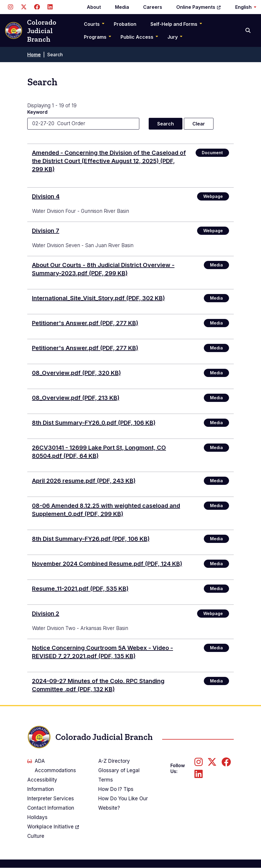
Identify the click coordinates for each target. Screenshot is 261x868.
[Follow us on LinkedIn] (50, 7)
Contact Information (51, 808)
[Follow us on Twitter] (24, 7)
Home (34, 55)
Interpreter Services (51, 799)
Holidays (37, 817)
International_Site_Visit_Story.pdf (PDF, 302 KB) (98, 298)
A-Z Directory (114, 761)
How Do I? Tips (116, 789)
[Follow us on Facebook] (37, 7)
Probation (125, 24)
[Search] (249, 30)
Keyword (37, 112)
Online (199, 7)
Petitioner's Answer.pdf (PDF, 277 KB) (85, 323)
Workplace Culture (53, 830)
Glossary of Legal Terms (119, 775)
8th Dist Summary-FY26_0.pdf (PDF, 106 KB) (94, 423)
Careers (153, 7)
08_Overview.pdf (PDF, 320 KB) (76, 373)
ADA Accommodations (52, 766)
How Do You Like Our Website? (123, 803)
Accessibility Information (42, 784)
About (94, 7)
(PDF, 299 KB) (109, 161)
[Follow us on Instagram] (10, 7)
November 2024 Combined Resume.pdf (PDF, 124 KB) (107, 564)
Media (122, 7)
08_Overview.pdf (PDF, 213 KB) (76, 398)
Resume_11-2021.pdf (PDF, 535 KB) (80, 589)
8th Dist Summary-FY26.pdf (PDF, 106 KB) (91, 539)
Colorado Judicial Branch (30, 31)
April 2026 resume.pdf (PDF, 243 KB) (84, 481)
